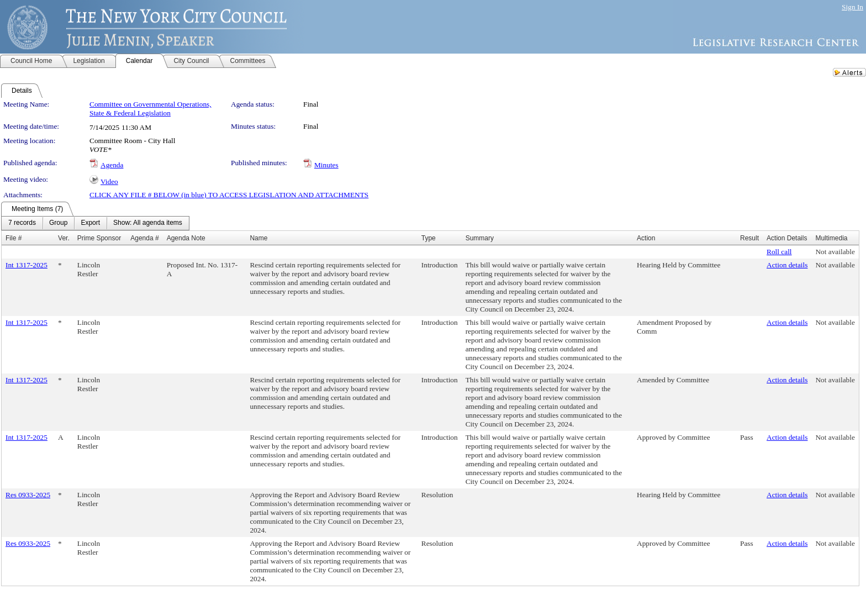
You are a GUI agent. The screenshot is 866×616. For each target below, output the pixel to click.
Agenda (112, 165)
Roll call (779, 252)
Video (109, 181)
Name (258, 238)
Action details (787, 265)
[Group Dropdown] (58, 223)
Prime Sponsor (99, 238)
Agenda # (144, 238)
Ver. (64, 238)
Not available (835, 252)
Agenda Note (186, 238)
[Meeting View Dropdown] (148, 223)
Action (646, 238)
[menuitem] (22, 223)
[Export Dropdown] (90, 223)
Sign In (852, 7)
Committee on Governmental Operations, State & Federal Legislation (151, 109)
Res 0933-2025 (28, 495)
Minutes (326, 165)
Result (749, 238)
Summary (480, 238)
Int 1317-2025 (27, 265)
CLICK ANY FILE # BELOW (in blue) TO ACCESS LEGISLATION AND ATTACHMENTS (229, 195)
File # (14, 238)
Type (429, 238)
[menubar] (95, 223)
